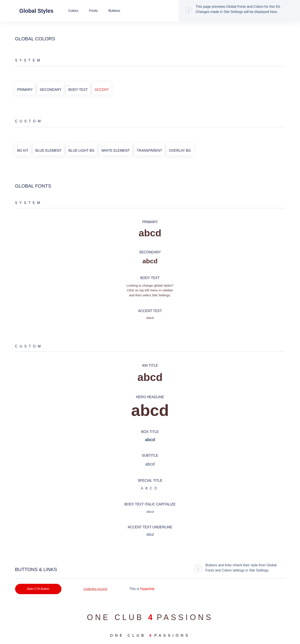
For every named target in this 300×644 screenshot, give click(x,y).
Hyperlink (150, 589)
